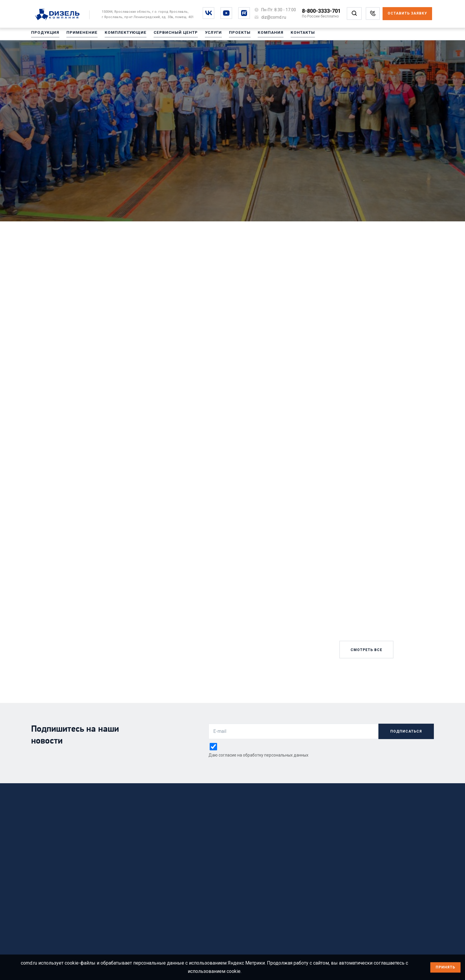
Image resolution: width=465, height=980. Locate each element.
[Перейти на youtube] (226, 13)
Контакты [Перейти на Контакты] (286, 35)
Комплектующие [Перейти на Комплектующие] (119, 35)
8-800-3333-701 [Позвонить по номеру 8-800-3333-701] (321, 11)
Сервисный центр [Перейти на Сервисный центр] (166, 35)
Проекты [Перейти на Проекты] (227, 35)
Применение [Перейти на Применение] (78, 35)
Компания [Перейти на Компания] (256, 35)
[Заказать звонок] (373, 13)
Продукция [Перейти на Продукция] (44, 35)
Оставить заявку (407, 13)
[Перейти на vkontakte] (208, 13)
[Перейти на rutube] (244, 13)
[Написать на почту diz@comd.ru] (274, 17)
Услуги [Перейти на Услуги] (202, 35)
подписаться (406, 731)
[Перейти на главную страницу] (60, 15)
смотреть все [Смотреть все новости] (366, 650)
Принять (445, 967)
